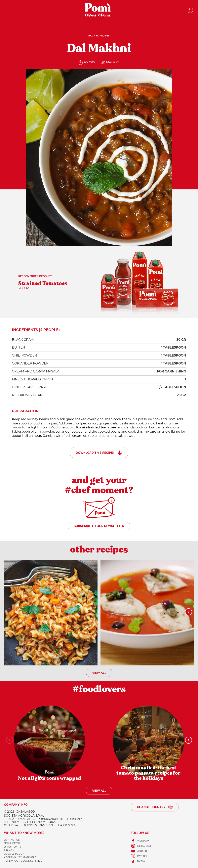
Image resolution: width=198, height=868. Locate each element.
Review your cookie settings (23, 861)
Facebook (140, 841)
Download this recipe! (95, 453)
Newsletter (12, 843)
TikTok (138, 861)
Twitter (139, 856)
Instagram (141, 846)
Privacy (9, 850)
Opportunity (13, 847)
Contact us (12, 840)
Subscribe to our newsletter (99, 526)
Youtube (139, 851)
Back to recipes (99, 36)
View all (99, 673)
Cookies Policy (14, 854)
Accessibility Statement (20, 857)
